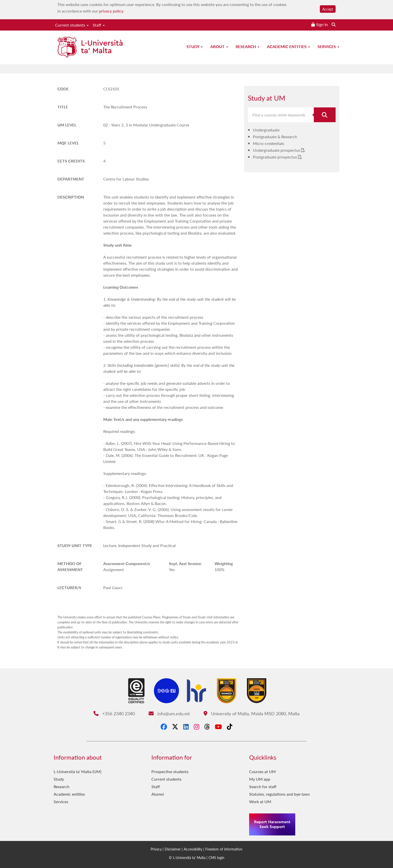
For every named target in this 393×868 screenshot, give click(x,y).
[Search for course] (325, 115)
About (219, 46)
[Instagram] (197, 727)
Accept (328, 9)
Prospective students (170, 771)
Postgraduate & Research (275, 137)
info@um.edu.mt (169, 713)
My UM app (260, 779)
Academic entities (288, 46)
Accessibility (193, 849)
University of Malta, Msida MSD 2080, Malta (252, 713)
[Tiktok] (230, 727)
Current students (72, 25)
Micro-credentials (269, 143)
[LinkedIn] (186, 727)
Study (195, 46)
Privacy (156, 849)
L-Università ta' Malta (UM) (77, 771)
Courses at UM (262, 771)
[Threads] (207, 727)
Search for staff (263, 787)
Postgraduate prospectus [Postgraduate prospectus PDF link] (275, 157)
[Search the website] (334, 24)
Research (248, 46)
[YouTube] (218, 727)
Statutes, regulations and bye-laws (279, 794)
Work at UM (260, 802)
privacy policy (111, 11)
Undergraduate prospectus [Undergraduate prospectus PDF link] (277, 150)
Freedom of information (224, 849)
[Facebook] (164, 727)
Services (328, 46)
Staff (99, 25)
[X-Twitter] (175, 727)
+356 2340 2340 (114, 713)
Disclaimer (173, 849)
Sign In (322, 24)
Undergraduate (266, 130)
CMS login (216, 857)
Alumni (158, 794)
